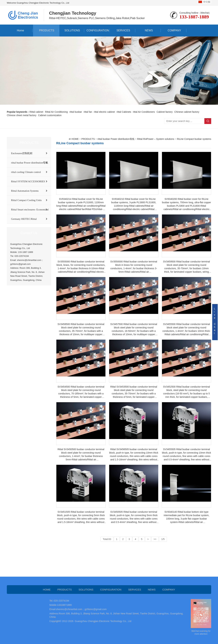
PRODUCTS (46, 30)
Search (208, 121)
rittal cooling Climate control (26, 172)
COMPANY (174, 30)
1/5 (163, 539)
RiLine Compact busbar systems (194, 139)
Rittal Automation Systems (25, 191)
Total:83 (107, 539)
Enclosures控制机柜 (22, 153)
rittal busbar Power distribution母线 (30, 163)
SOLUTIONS (71, 30)
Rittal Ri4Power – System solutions (156, 139)
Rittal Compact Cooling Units (26, 200)
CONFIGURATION (97, 30)
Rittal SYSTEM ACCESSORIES (28, 181)
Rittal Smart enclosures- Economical (30, 210)
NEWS (148, 30)
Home (20, 30)
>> (155, 539)
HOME (75, 139)
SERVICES (123, 30)
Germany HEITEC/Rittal (24, 219)
